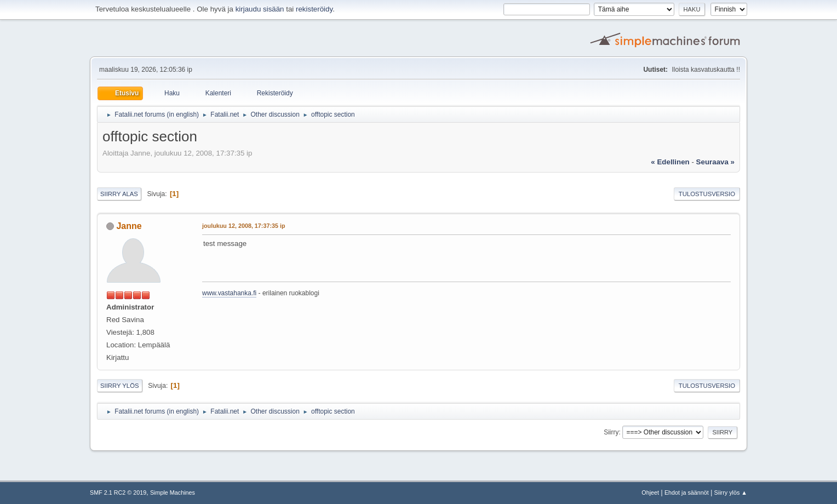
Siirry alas (119, 194)
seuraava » (715, 162)
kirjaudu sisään (260, 9)
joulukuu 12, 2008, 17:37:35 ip (244, 226)
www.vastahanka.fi (229, 293)
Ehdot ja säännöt (687, 492)
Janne (129, 226)
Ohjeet (650, 492)
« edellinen (670, 162)
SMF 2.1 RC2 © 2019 (118, 492)
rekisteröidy (314, 9)
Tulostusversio (707, 194)
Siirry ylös (120, 386)
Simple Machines (173, 492)
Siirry (611, 432)
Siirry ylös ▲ (731, 492)
